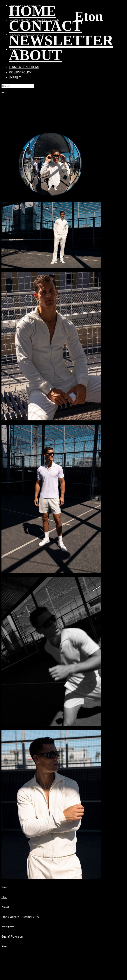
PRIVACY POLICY (20, 72)
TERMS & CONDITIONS (24, 67)
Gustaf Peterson (12, 937)
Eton (4, 897)
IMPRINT (15, 78)
